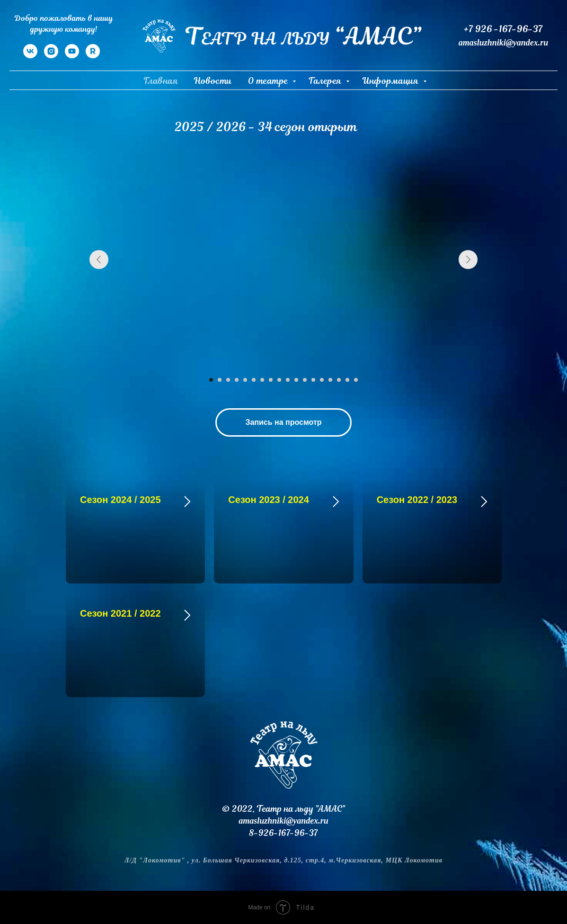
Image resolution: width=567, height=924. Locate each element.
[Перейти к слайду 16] (339, 380)
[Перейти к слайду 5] (245, 380)
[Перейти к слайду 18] (356, 380)
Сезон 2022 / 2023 (417, 500)
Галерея (326, 81)
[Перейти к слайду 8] (271, 380)
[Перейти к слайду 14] (322, 380)
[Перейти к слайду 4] (237, 380)
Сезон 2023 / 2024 (269, 500)
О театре (269, 81)
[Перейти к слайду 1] (211, 380)
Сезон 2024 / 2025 (120, 500)
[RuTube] (93, 56)
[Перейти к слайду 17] (347, 380)
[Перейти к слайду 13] (313, 380)
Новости (213, 81)
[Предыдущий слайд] (99, 260)
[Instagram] (51, 56)
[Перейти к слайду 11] (296, 380)
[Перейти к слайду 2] (220, 380)
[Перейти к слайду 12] (305, 380)
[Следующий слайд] (468, 260)
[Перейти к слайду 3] (228, 380)
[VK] (30, 56)
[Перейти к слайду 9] (279, 380)
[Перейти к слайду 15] (330, 380)
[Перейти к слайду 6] (254, 380)
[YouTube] (72, 56)
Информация (392, 81)
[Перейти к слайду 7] (262, 380)
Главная (161, 81)
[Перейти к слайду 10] (288, 380)
